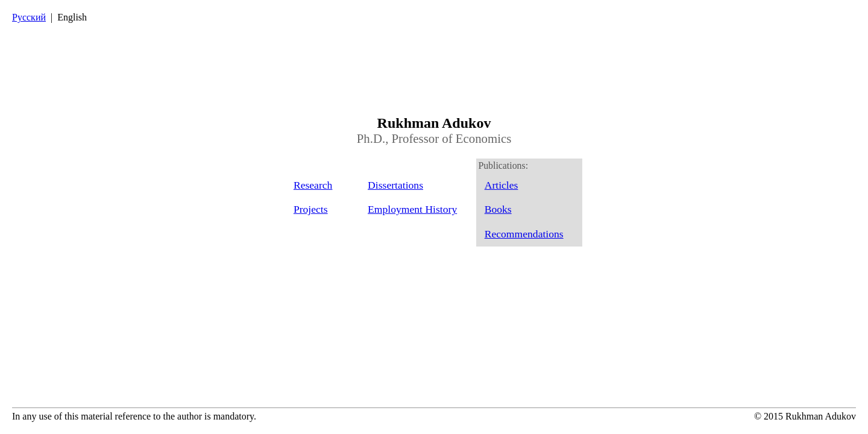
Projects (311, 209)
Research (313, 185)
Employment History (412, 209)
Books (498, 209)
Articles (502, 185)
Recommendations (524, 234)
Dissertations (395, 185)
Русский (29, 17)
